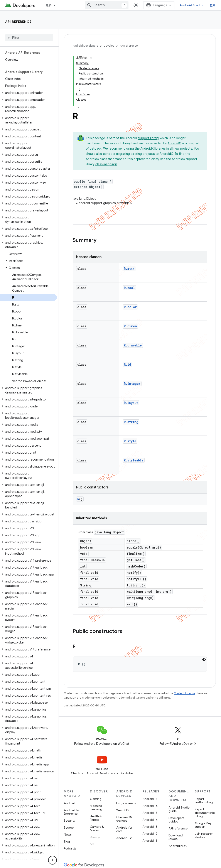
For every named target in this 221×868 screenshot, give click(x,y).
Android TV (124, 838)
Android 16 (150, 806)
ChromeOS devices (124, 819)
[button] (28, 93)
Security (69, 821)
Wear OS (122, 810)
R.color (130, 307)
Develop (109, 46)
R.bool (129, 288)
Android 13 (150, 827)
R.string (131, 422)
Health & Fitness (96, 818)
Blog (67, 841)
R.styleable (134, 460)
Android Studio (191, 5)
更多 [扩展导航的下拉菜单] (49, 5)
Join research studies (204, 835)
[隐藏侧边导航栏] (52, 860)
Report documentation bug (205, 813)
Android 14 (150, 820)
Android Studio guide (179, 809)
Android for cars (124, 829)
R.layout (131, 403)
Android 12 (150, 834)
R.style (130, 441)
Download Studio (176, 837)
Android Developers (85, 46)
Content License (185, 693)
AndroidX (174, 143)
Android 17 (150, 799)
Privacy (95, 837)
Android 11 (150, 841)
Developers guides (176, 820)
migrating (123, 154)
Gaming (96, 799)
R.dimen (130, 326)
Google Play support (203, 825)
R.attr (129, 269)
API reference (18, 22)
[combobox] (107, 5)
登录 (213, 5)
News (68, 834)
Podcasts (70, 848)
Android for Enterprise (72, 812)
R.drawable (133, 345)
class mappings (106, 164)
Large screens (126, 803)
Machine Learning (96, 807)
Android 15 (150, 813)
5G (92, 844)
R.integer (132, 384)
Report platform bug (204, 800)
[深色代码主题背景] (204, 659)
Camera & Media (97, 828)
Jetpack (96, 149)
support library (148, 138)
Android (69, 803)
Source (69, 827)
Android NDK (178, 846)
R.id (127, 364)
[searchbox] (29, 38)
